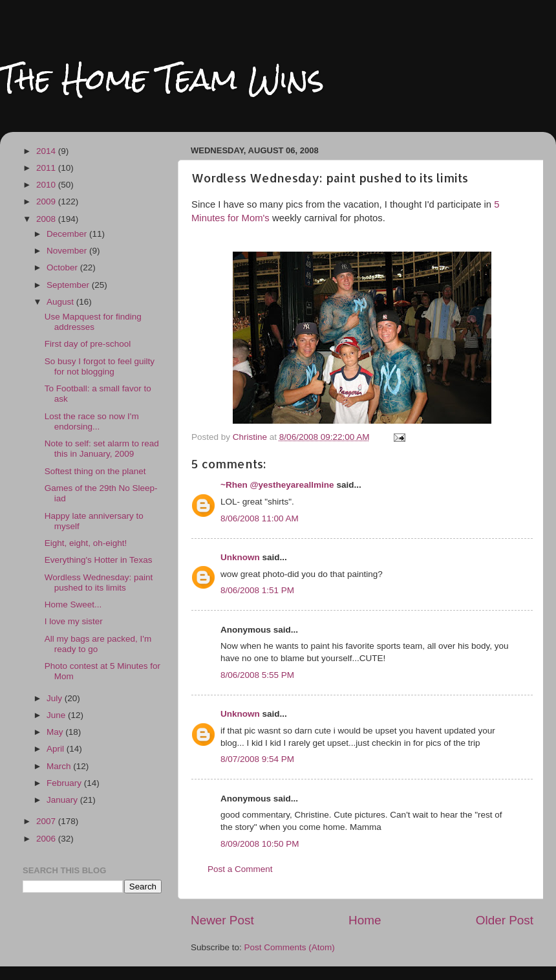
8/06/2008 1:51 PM (257, 590)
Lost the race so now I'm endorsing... (92, 421)
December (68, 234)
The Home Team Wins (162, 79)
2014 (47, 151)
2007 (47, 821)
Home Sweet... (73, 604)
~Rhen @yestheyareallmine (277, 485)
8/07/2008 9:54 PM (257, 759)
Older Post (505, 920)
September (69, 285)
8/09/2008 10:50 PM (260, 844)
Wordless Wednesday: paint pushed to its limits (99, 583)
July (56, 698)
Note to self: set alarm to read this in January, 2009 (102, 449)
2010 (47, 185)
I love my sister (74, 621)
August (61, 302)
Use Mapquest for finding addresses (93, 322)
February (65, 783)
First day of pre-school (88, 344)
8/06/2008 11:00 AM (260, 518)
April (57, 749)
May (56, 732)
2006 (47, 839)
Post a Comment (240, 869)
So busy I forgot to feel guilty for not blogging (100, 366)
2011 (47, 168)
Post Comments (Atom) (290, 947)
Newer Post (222, 920)
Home (365, 920)
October (63, 267)
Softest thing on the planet (95, 471)
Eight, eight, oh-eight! (86, 543)
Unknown (240, 557)
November (68, 251)
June (57, 715)
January (63, 800)
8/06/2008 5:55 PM (257, 675)
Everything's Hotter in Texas (99, 560)
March (60, 766)
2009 (47, 201)
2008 (47, 219)
